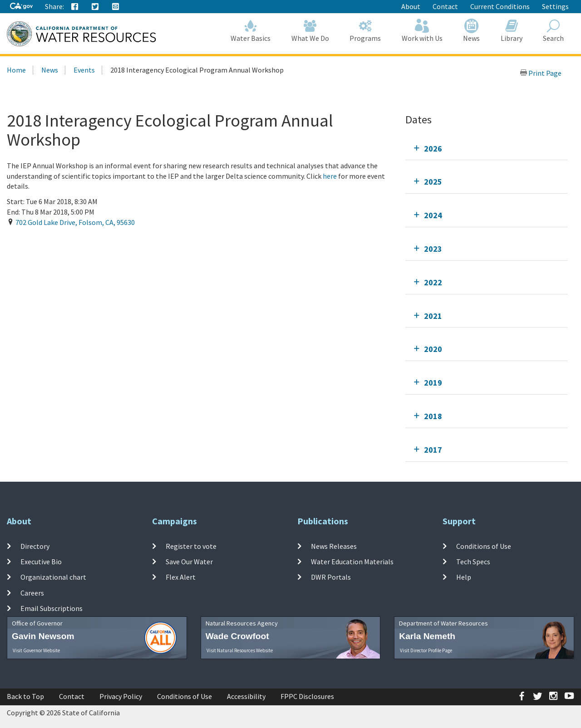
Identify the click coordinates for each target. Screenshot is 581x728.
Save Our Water (189, 562)
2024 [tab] (433, 215)
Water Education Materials (352, 562)
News (472, 31)
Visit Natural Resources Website (240, 650)
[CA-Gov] (21, 7)
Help (464, 577)
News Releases (334, 546)
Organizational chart (53, 577)
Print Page (541, 73)
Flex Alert (181, 577)
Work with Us (422, 31)
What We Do (310, 31)
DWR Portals (331, 577)
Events (84, 70)
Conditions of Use (484, 546)
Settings (555, 6)
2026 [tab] (433, 149)
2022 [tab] (433, 282)
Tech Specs (473, 562)
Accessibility (246, 696)
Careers (32, 592)
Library (512, 31)
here (330, 176)
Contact (445, 6)
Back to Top (25, 696)
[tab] (486, 149)
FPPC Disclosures (307, 696)
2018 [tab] (433, 416)
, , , (75, 222)
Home (16, 70)
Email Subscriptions (52, 608)
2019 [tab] (433, 383)
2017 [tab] (433, 450)
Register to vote (191, 546)
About (411, 6)
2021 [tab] (433, 316)
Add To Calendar (42, 241)
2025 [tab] (433, 182)
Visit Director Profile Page (426, 650)
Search (554, 31)
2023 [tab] (433, 249)
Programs (366, 31)
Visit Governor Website (36, 650)
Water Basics (251, 31)
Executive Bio (41, 562)
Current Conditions (500, 6)
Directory (35, 546)
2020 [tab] (433, 349)
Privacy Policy (121, 696)
